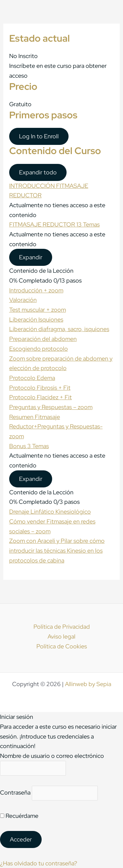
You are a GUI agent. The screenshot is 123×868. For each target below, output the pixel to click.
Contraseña (15, 793)
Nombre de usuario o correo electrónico (52, 756)
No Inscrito (23, 56)
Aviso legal (61, 636)
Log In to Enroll (39, 136)
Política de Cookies (62, 646)
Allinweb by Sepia (88, 684)
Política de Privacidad (62, 627)
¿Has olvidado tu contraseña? (39, 863)
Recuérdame (19, 816)
